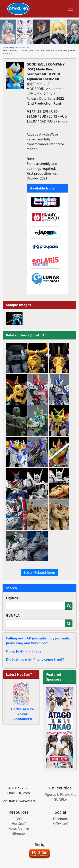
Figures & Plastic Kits (21, 47)
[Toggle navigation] (71, 9)
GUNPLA (13, 615)
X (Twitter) (60, 824)
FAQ (19, 819)
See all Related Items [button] (39, 572)
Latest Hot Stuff (19, 674)
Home (6, 47)
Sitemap (19, 833)
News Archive (19, 829)
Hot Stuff (19, 824)
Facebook (60, 819)
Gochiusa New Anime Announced (23, 714)
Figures (12, 598)
